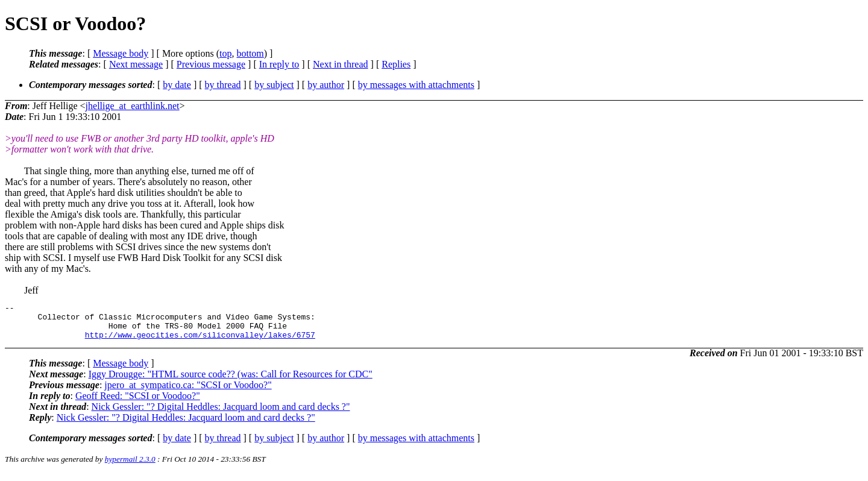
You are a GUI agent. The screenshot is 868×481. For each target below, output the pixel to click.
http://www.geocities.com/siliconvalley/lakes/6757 (200, 342)
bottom (250, 53)
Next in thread (341, 64)
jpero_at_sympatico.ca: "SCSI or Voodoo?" (188, 392)
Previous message (211, 64)
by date (177, 85)
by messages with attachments (416, 85)
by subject (274, 85)
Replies (396, 64)
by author (326, 85)
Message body (121, 53)
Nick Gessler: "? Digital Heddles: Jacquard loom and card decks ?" (221, 414)
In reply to (279, 64)
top (225, 53)
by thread (223, 85)
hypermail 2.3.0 (130, 466)
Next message (136, 64)
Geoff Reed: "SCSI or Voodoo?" (138, 403)
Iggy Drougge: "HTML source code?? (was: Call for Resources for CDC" (231, 381)
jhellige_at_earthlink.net (133, 106)
